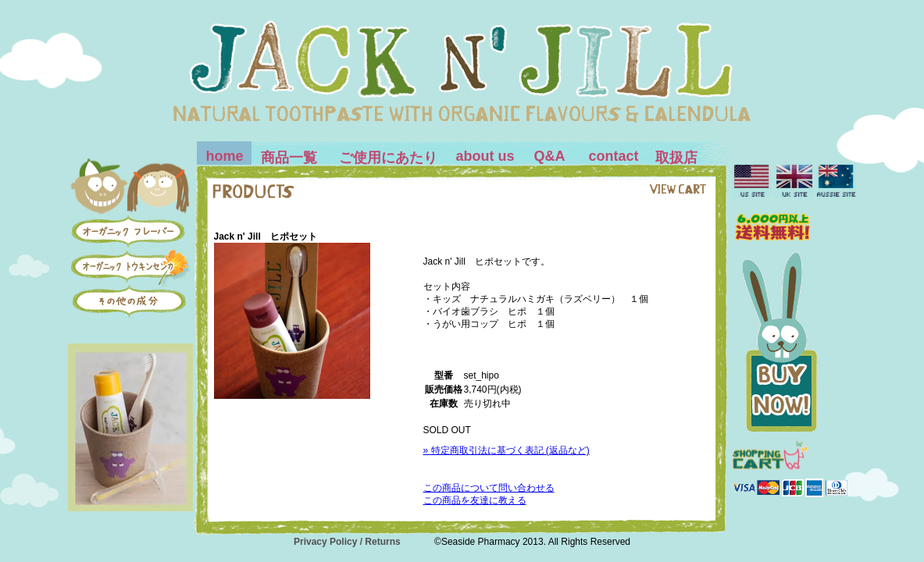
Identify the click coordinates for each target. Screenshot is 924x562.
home (225, 156)
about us (485, 156)
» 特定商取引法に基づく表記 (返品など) (507, 450)
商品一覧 (289, 158)
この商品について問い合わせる (489, 488)
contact (614, 156)
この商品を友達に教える (475, 500)
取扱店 (676, 158)
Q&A (550, 156)
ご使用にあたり (388, 158)
